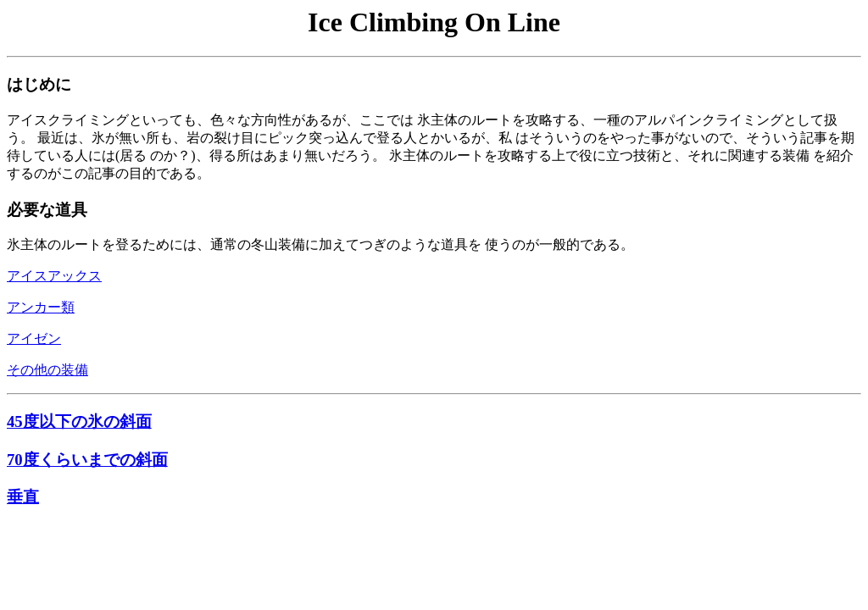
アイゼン (34, 338)
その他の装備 (47, 370)
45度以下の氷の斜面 (79, 421)
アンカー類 (41, 307)
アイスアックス (54, 276)
